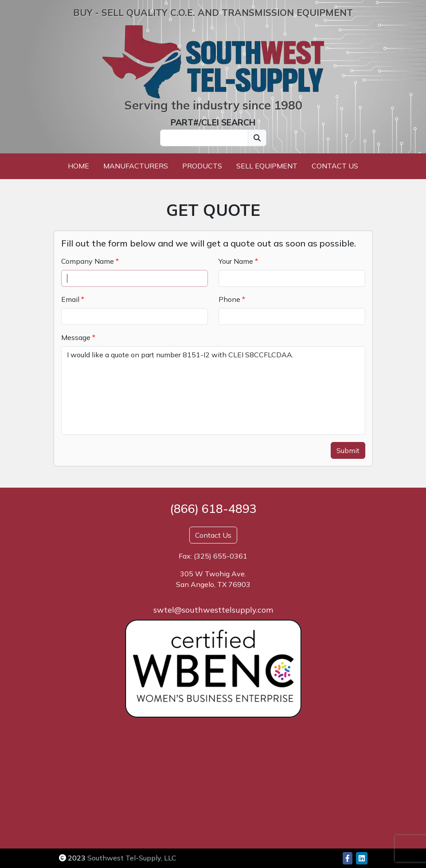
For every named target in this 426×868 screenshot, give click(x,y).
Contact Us (335, 166)
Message (76, 337)
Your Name (236, 261)
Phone (229, 299)
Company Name (88, 261)
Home (78, 166)
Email (70, 299)
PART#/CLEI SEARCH (213, 122)
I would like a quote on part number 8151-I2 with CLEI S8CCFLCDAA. (213, 391)
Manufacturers (136, 166)
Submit (348, 450)
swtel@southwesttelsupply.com (213, 610)
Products (202, 166)
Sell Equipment (267, 166)
